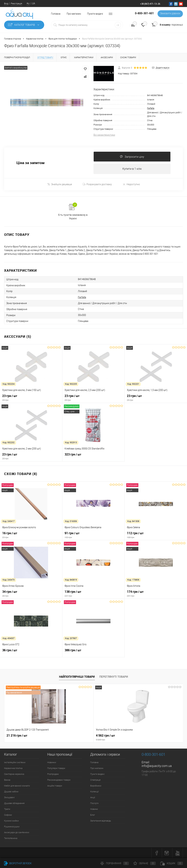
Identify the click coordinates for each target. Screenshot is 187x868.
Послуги (94, 804)
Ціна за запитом (30, 163)
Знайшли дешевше (60, 185)
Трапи (7, 809)
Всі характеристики (104, 135)
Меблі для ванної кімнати (17, 786)
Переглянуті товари (114, 677)
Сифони (8, 815)
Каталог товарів (24, 25)
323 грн (93, 457)
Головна (56, 14)
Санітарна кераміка (14, 774)
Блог (93, 815)
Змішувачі (9, 798)
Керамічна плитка (13, 769)
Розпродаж (53, 774)
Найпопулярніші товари (77, 677)
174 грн (156, 594)
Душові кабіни (11, 792)
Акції (93, 798)
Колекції (94, 792)
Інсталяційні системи (15, 763)
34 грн (31, 594)
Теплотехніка (11, 839)
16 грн (31, 535)
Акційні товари (55, 786)
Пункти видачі (95, 14)
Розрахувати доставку (97, 184)
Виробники (96, 786)
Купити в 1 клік (132, 169)
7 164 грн (135, 736)
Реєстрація (16, 4)
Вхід (6, 4)
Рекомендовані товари (59, 780)
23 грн (31, 398)
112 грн (156, 535)
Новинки (52, 763)
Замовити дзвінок (170, 14)
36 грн (31, 652)
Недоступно (131, 185)
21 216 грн (17, 736)
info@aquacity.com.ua (157, 766)
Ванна (7, 780)
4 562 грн (94, 738)
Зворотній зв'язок (18, 863)
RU (28, 4)
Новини (94, 809)
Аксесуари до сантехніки (17, 833)
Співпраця (95, 780)
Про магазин (74, 14)
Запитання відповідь (101, 821)
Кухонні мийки (11, 821)
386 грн (93, 652)
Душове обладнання (14, 804)
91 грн (93, 535)
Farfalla (151, 108)
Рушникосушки (12, 827)
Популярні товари (56, 769)
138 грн (93, 594)
